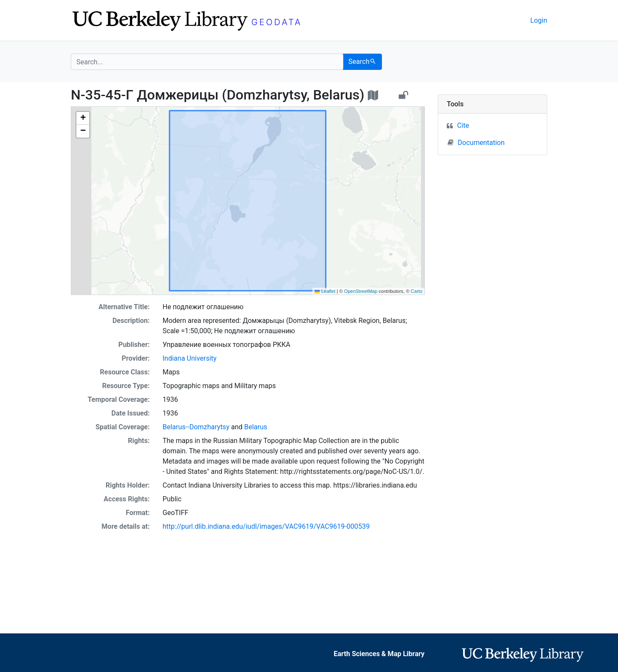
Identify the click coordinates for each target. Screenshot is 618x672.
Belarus (256, 427)
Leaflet (325, 291)
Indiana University (190, 358)
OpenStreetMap (361, 291)
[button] (83, 118)
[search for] (207, 62)
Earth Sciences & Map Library (379, 654)
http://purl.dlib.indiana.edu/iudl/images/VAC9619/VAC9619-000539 (266, 526)
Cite (463, 125)
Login (539, 20)
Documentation (476, 142)
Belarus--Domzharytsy (196, 427)
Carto (417, 291)
